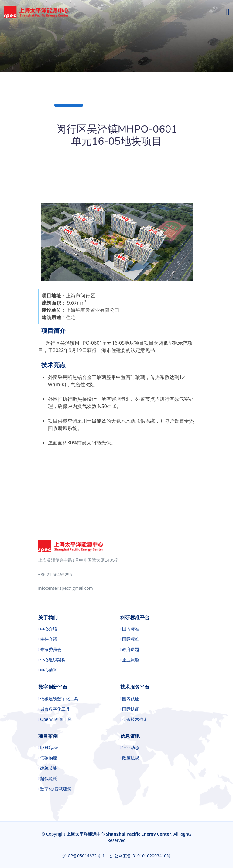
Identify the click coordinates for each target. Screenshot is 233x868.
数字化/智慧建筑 (56, 789)
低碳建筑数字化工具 (59, 699)
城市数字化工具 (55, 709)
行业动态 (131, 748)
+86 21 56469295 (55, 574)
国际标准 (131, 639)
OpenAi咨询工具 (56, 719)
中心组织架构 (53, 660)
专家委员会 (51, 650)
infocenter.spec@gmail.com (66, 588)
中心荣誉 (49, 670)
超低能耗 (49, 778)
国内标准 (131, 629)
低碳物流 (49, 758)
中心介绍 (49, 629)
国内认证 (131, 699)
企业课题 (131, 660)
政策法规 (131, 758)
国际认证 (131, 709)
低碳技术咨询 (135, 719)
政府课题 (131, 650)
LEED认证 (49, 748)
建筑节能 (49, 768)
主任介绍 (49, 639)
